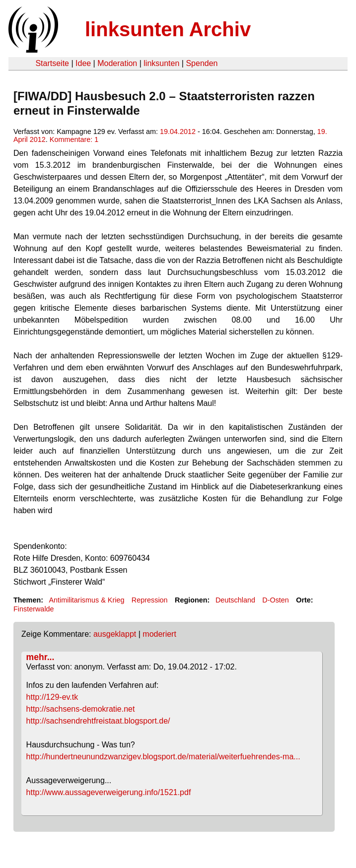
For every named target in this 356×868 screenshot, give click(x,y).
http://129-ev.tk (52, 697)
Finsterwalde (34, 609)
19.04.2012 (178, 132)
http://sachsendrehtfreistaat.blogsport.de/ (98, 721)
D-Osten (276, 600)
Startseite (52, 63)
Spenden (202, 63)
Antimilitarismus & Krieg (86, 600)
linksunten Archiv (168, 29)
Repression (150, 600)
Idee (83, 63)
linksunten (161, 63)
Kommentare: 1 (74, 139)
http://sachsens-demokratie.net (81, 709)
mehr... (40, 657)
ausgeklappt (115, 634)
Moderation (117, 63)
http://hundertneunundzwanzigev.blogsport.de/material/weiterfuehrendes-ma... (163, 757)
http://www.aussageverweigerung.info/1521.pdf (109, 792)
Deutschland (235, 600)
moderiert (159, 634)
